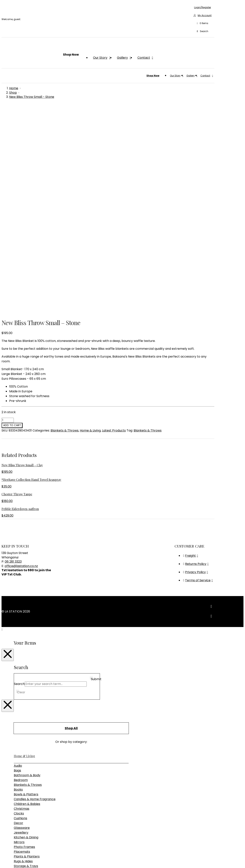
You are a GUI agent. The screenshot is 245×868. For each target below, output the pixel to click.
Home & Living (90, 228)
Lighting (20, 714)
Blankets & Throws (65, 228)
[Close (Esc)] (15, 860)
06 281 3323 (13, 359)
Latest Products (114, 228)
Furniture (21, 677)
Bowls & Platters (26, 592)
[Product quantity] (8, 218)
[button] (203, 24)
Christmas (22, 606)
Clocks (19, 611)
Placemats (22, 649)
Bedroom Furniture (28, 687)
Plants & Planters (27, 654)
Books (18, 587)
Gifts (17, 737)
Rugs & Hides (23, 659)
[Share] (11, 860)
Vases (18, 668)
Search (19, 481)
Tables (19, 706)
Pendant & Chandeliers (31, 724)
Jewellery (21, 630)
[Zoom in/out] (3, 860)
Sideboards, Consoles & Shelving (38, 701)
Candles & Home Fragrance (35, 597)
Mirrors (19, 640)
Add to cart (12, 223)
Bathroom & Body (27, 573)
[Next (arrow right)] (7, 865)
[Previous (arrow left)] (3, 865)
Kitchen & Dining (26, 635)
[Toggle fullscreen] (7, 860)
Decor (18, 620)
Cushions (20, 616)
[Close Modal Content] (8, 452)
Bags (17, 568)
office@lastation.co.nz (21, 363)
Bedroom (21, 577)
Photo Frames (24, 644)
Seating (19, 696)
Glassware (22, 625)
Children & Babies (27, 601)
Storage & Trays (26, 663)
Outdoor (20, 691)
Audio (18, 563)
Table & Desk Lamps (29, 729)
